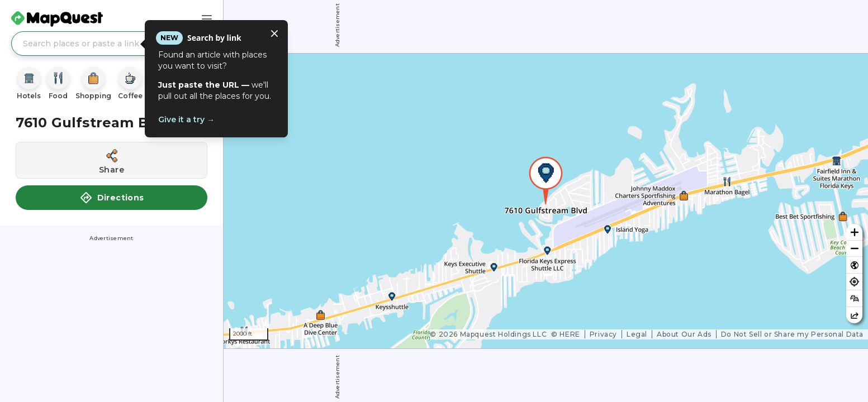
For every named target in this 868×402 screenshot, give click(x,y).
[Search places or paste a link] (112, 44)
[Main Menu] (207, 19)
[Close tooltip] (274, 33)
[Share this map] (854, 315)
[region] (546, 201)
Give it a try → (186, 119)
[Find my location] (854, 282)
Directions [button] (112, 198)
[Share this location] (112, 160)
